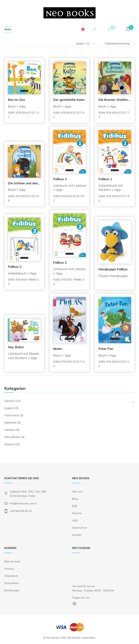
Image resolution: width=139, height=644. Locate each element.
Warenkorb (11, 576)
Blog (75, 499)
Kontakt (77, 535)
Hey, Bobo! (16, 347)
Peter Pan (106, 349)
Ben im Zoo (16, 100)
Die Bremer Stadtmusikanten (115, 100)
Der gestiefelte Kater (69, 100)
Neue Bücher (12, 437)
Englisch (9, 408)
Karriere (77, 513)
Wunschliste (11, 583)
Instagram (74, 604)
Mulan (58, 349)
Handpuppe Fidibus (113, 269)
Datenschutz (80, 528)
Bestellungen (12, 590)
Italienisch (10, 423)
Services (9, 569)
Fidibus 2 (15, 267)
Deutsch (10, 401)
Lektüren (10, 430)
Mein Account (12, 561)
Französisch (12, 415)
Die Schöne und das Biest (24, 183)
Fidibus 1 (60, 179)
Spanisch (10, 444)
